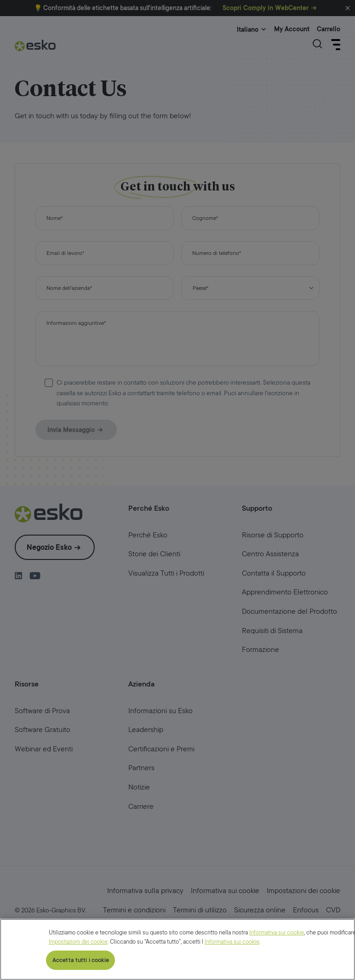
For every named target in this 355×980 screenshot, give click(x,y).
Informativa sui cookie (277, 976)
